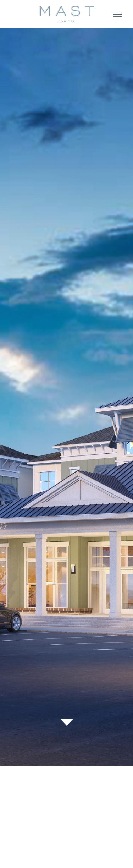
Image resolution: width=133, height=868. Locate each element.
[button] (117, 14)
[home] (67, 14)
